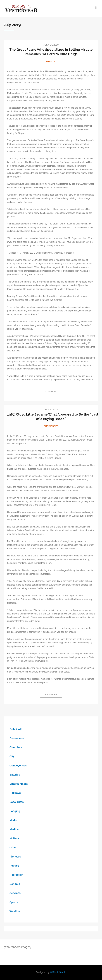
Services (15, 893)
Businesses (51, 426)
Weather (15, 911)
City (12, 756)
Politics (14, 866)
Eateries (15, 775)
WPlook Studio (58, 972)
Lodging (15, 811)
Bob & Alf (16, 729)
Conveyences (18, 765)
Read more (51, 392)
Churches (16, 747)
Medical (51, 62)
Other (13, 847)
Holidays (15, 793)
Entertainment (19, 784)
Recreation (16, 875)
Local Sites (17, 802)
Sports (14, 902)
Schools (15, 884)
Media (13, 820)
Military (14, 838)
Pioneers (15, 857)
